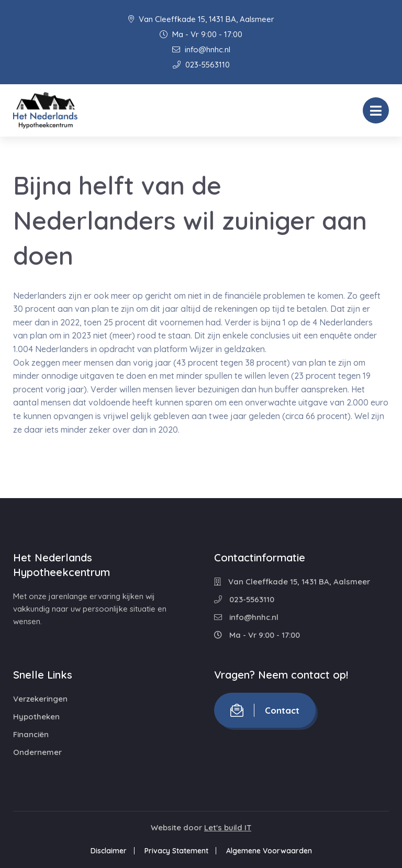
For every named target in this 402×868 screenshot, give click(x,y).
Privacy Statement (176, 851)
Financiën (31, 734)
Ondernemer (37, 752)
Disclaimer (109, 851)
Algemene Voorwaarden (269, 851)
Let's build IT (228, 827)
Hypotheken (36, 717)
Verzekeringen (40, 699)
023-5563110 (201, 65)
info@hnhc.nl (201, 49)
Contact (265, 710)
